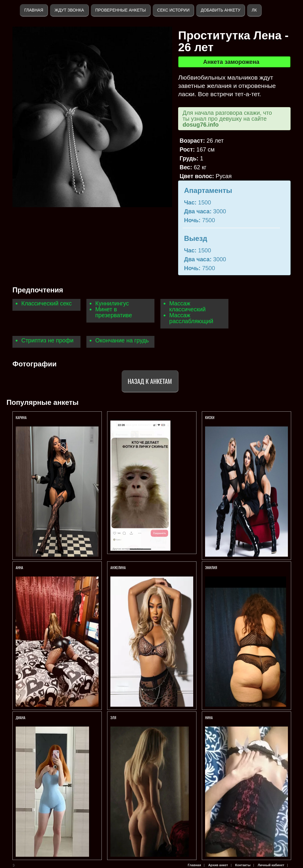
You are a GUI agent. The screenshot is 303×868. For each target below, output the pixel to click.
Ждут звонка (69, 10)
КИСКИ (210, 417)
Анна (19, 567)
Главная (34, 10)
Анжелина (118, 567)
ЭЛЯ (114, 718)
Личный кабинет (271, 865)
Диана (21, 718)
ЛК (254, 10)
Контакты (243, 865)
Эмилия (211, 567)
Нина (209, 718)
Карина (22, 417)
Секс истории (173, 10)
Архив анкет (218, 865)
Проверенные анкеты (121, 10)
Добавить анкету (220, 10)
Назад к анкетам (150, 381)
